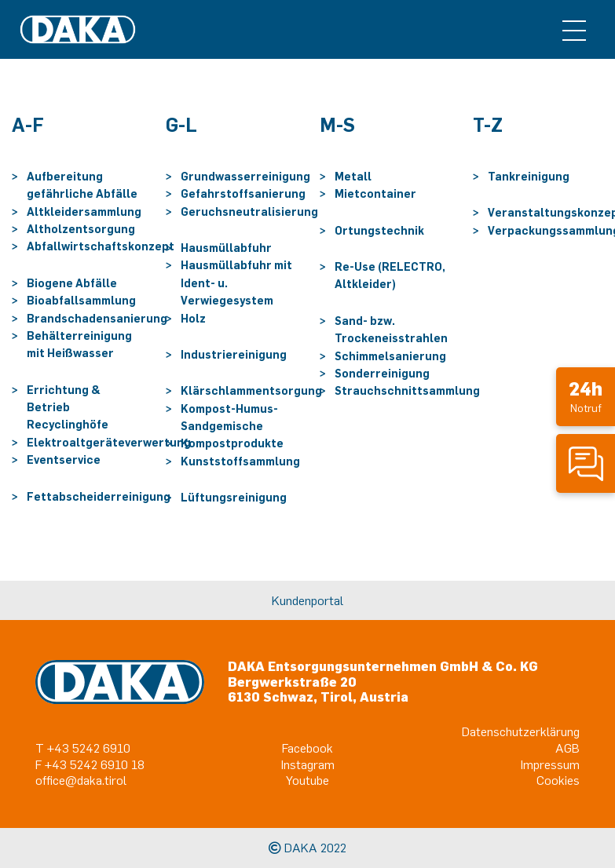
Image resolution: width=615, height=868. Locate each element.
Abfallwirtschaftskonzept (101, 246)
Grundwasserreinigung (245, 176)
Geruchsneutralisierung (249, 212)
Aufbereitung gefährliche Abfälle (82, 185)
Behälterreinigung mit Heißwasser (79, 344)
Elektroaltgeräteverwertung (109, 442)
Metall (353, 176)
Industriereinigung (234, 354)
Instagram (308, 764)
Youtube (307, 780)
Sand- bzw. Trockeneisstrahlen (391, 329)
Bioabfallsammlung (81, 300)
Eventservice (64, 460)
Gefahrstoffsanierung (243, 193)
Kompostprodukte (232, 443)
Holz (193, 318)
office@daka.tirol (81, 780)
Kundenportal (307, 600)
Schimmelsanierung (390, 356)
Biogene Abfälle (72, 283)
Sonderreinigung (382, 373)
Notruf (586, 396)
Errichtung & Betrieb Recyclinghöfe (68, 407)
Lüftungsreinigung (234, 497)
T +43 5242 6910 (83, 748)
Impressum (550, 764)
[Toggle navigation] (574, 30)
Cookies (558, 780)
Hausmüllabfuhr (226, 248)
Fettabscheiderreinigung (99, 496)
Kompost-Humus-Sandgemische (229, 417)
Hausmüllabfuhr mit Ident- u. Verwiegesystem (236, 283)
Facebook (307, 748)
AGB (567, 748)
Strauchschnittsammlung (407, 390)
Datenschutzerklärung (521, 731)
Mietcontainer (375, 193)
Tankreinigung (529, 176)
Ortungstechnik (379, 230)
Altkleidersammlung (84, 212)
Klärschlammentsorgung (251, 390)
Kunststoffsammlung (240, 461)
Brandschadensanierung (97, 318)
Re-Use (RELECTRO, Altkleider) (390, 275)
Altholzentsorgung (81, 229)
